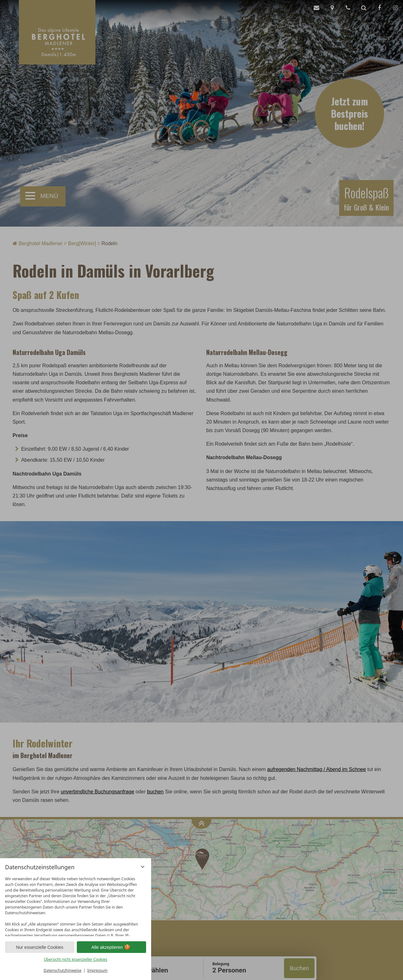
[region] (76, 905)
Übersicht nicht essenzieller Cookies (76, 959)
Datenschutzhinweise (63, 970)
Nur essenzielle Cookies (40, 947)
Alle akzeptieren (111, 947)
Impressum (97, 970)
